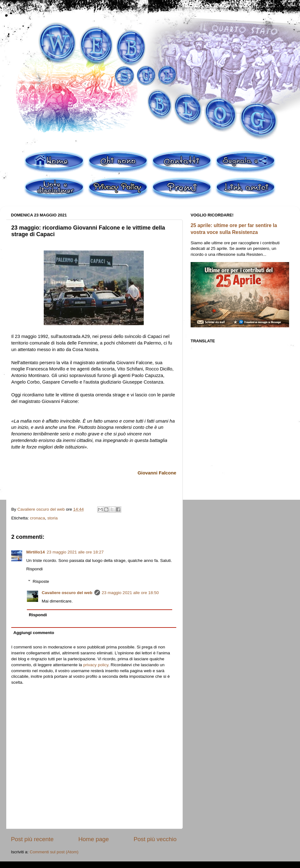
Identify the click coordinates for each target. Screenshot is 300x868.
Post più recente (32, 839)
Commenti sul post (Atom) (54, 852)
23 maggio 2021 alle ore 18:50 (130, 593)
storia (53, 518)
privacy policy (96, 665)
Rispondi (35, 569)
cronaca (37, 518)
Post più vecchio (155, 839)
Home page (94, 839)
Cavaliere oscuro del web (67, 593)
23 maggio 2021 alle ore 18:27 (75, 552)
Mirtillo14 (35, 552)
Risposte (41, 581)
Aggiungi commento (34, 633)
